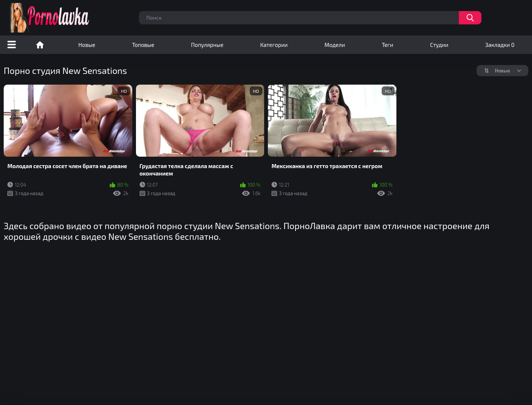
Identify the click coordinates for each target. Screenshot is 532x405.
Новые (87, 45)
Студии (439, 45)
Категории (274, 45)
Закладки (500, 45)
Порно (40, 45)
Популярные (207, 45)
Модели (335, 45)
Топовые (143, 45)
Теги (387, 45)
